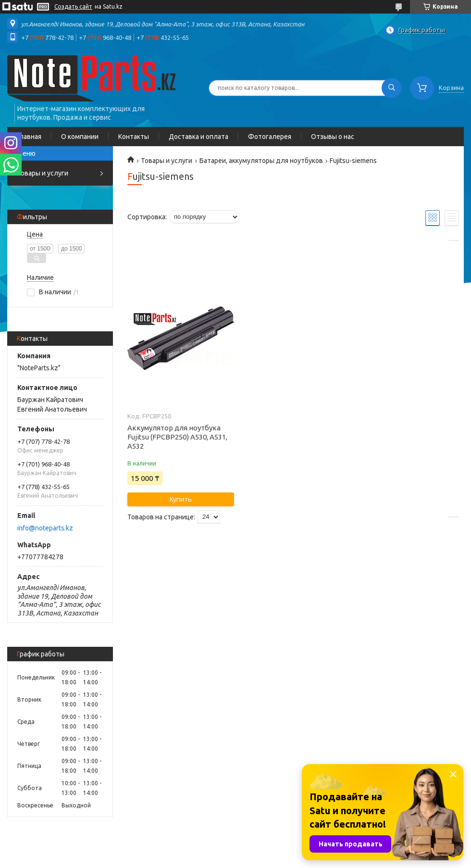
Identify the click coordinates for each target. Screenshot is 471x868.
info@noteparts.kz (45, 528)
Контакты (134, 137)
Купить (181, 499)
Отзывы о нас (333, 137)
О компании (80, 137)
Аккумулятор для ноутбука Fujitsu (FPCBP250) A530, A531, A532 (177, 437)
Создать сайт (73, 6)
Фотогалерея (270, 137)
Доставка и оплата (198, 137)
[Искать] (392, 88)
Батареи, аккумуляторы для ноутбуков (261, 161)
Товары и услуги (43, 173)
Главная (29, 137)
